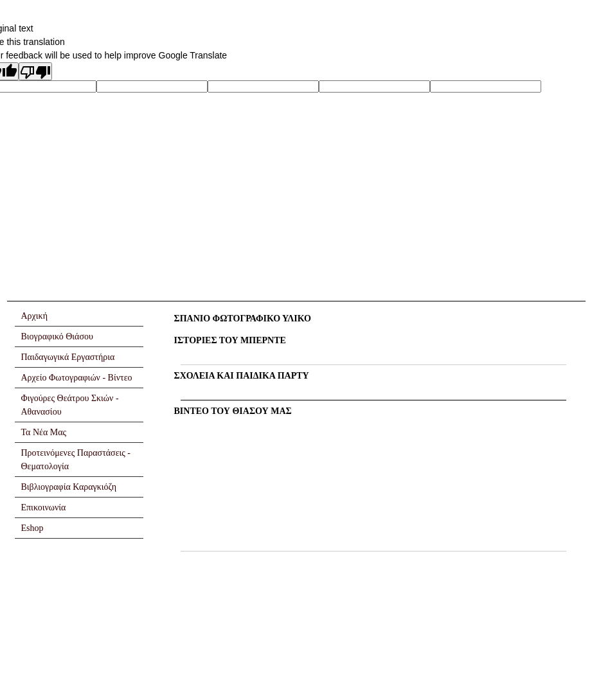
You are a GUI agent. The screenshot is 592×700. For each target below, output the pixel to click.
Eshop (32, 528)
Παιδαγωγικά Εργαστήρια (68, 357)
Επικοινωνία (44, 507)
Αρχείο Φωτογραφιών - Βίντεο (77, 378)
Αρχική (34, 316)
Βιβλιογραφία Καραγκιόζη (69, 487)
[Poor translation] (35, 71)
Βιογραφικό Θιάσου (57, 337)
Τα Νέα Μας (44, 432)
